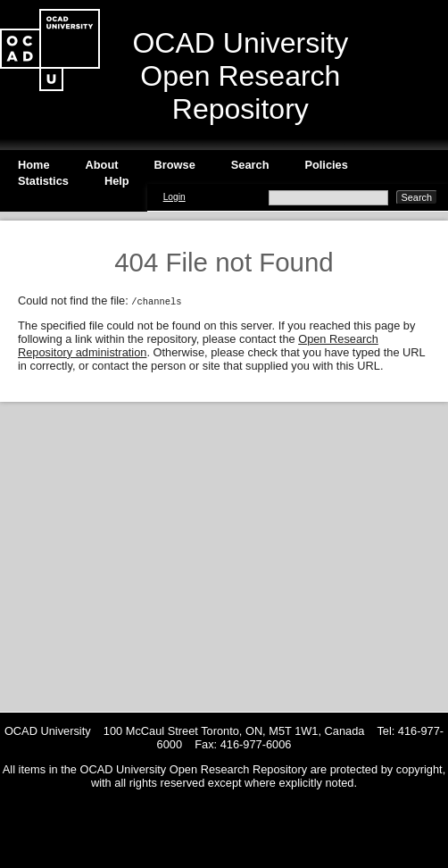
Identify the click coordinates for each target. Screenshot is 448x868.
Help (117, 181)
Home (34, 165)
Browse (175, 165)
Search (250, 165)
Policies (326, 165)
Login (174, 197)
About (102, 165)
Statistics (43, 181)
